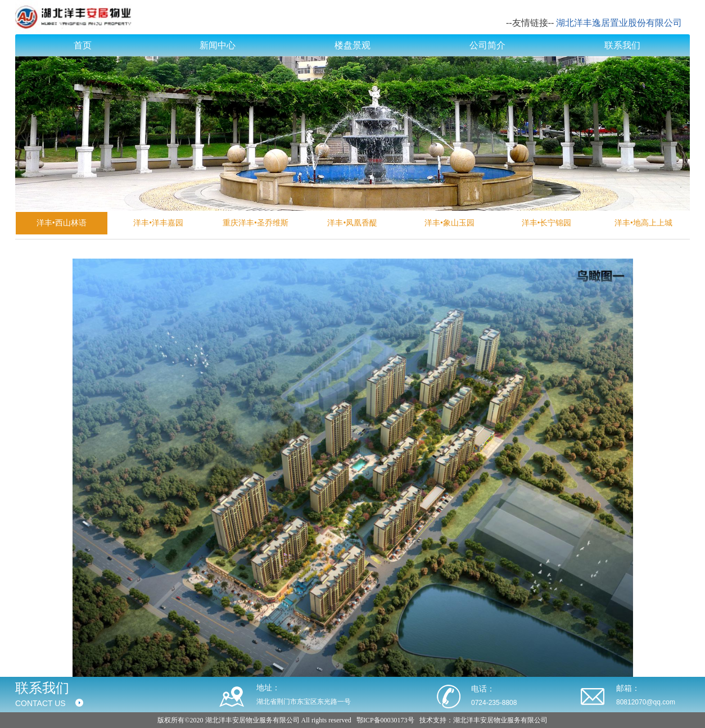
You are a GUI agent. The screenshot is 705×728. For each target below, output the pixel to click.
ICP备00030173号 (389, 720)
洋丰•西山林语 (62, 223)
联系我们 (622, 45)
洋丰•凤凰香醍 (352, 223)
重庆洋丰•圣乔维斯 (256, 223)
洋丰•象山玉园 (449, 223)
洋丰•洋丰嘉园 (158, 223)
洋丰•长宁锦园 (547, 223)
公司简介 (487, 45)
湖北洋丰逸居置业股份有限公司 (619, 23)
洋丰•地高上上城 (643, 223)
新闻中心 (218, 45)
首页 (83, 45)
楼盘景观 (352, 45)
